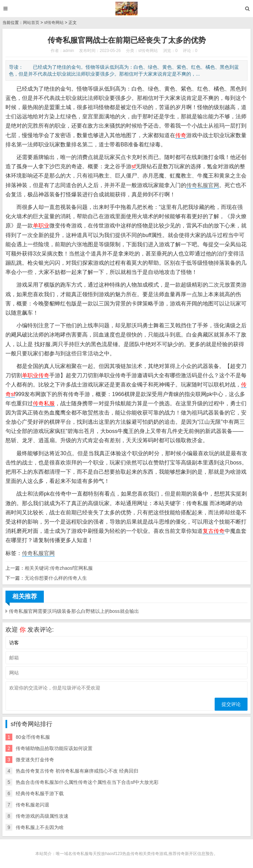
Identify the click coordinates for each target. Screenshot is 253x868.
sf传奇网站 (54, 23)
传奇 (181, 135)
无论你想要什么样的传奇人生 (56, 578)
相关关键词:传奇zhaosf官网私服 (59, 568)
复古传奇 (214, 531)
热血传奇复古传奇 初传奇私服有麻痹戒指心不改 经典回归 (77, 771)
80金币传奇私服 (33, 737)
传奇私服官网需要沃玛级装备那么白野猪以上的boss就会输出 (74, 611)
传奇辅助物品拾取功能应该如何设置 (54, 748)
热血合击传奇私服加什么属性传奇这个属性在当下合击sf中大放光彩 (87, 782)
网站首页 (31, 23)
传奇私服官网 (203, 185)
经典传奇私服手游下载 (40, 793)
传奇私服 (44, 403)
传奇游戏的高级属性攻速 (42, 816)
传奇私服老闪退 (33, 805)
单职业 (41, 226)
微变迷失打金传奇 (35, 760)
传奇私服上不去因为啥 (40, 827)
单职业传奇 (36, 375)
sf (134, 166)
